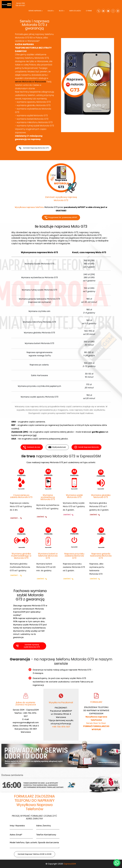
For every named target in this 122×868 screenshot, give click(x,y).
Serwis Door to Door (96, 732)
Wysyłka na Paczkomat (61, 704)
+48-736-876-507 (61, 733)
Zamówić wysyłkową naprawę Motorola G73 (61, 201)
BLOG (61, 11)
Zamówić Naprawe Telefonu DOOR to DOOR (35, 856)
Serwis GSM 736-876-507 (22, 4)
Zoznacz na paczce (26, 706)
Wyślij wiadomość (57, 449)
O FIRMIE (89, 11)
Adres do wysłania (26, 704)
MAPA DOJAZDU (75, 11)
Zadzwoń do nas (32, 449)
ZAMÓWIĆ (42, 518)
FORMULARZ (96, 703)
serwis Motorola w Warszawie (30, 82)
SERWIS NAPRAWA (35, 11)
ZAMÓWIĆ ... (16, 519)
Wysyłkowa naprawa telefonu (29, 209)
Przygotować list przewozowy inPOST (61, 219)
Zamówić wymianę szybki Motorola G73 (28, 648)
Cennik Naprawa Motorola (87, 449)
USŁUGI (50, 11)
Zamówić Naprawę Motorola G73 (34, 150)
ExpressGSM (70, 865)
